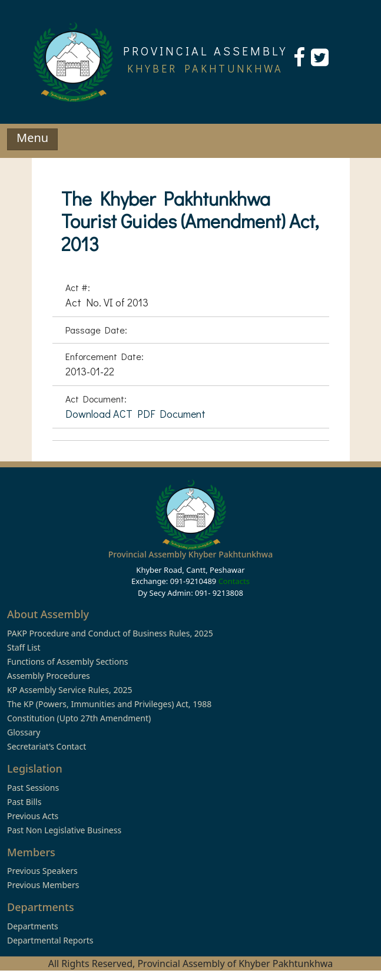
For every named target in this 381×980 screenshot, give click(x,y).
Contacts (234, 581)
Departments (33, 926)
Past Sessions (33, 788)
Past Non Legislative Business (64, 830)
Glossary (24, 732)
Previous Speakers (42, 871)
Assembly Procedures (49, 676)
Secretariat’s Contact (47, 746)
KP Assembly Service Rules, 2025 (69, 690)
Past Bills (24, 802)
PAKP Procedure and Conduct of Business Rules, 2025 (110, 633)
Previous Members (43, 885)
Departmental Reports (50, 940)
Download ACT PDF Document (135, 414)
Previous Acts (33, 816)
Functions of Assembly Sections (68, 661)
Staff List (24, 647)
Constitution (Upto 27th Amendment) (79, 718)
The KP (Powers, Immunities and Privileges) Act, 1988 (109, 704)
